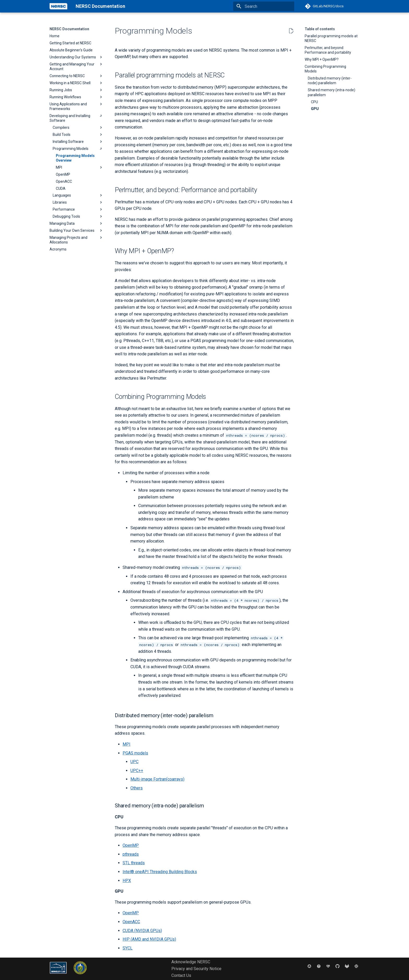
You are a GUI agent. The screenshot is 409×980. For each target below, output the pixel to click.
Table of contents (320, 29)
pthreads (131, 854)
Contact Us (181, 975)
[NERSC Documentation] (58, 6)
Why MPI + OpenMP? (322, 59)
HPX (127, 881)
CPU (314, 102)
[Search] (264, 6)
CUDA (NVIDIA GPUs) (142, 931)
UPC (134, 762)
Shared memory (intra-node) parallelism (332, 92)
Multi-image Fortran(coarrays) (157, 779)
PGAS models (135, 753)
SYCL (128, 948)
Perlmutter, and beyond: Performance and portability (328, 50)
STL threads (134, 863)
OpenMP (131, 845)
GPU (315, 109)
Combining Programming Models (325, 69)
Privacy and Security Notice (196, 969)
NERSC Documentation (69, 29)
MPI (127, 744)
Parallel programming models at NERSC (331, 38)
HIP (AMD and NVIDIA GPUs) (149, 939)
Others (137, 788)
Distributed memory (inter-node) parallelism (330, 81)
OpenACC (131, 922)
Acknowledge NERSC (191, 962)
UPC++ (137, 771)
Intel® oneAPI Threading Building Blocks (160, 872)
